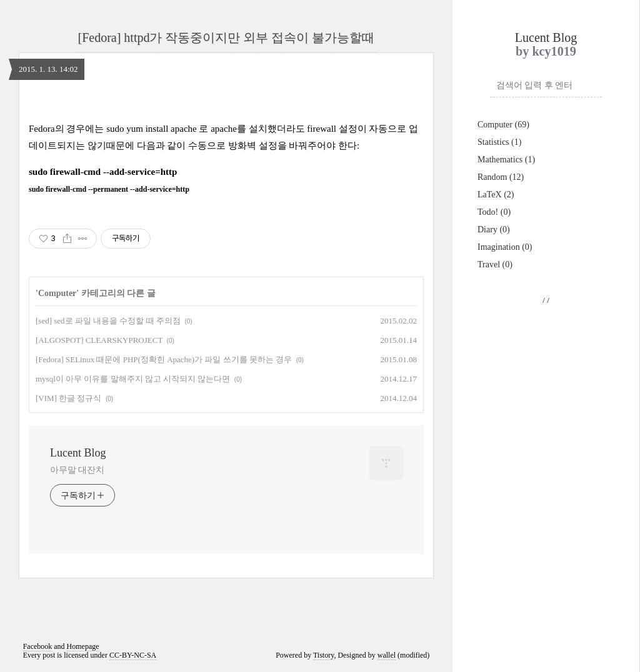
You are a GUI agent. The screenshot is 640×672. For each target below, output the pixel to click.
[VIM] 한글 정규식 (68, 398)
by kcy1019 (546, 51)
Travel (495, 264)
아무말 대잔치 (77, 470)
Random (501, 177)
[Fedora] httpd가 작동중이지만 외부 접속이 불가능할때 (227, 37)
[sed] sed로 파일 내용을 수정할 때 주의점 (108, 321)
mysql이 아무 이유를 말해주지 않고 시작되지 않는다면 (133, 379)
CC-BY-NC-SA (133, 655)
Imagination (505, 247)
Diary (494, 230)
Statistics (499, 142)
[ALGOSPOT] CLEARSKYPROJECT (99, 340)
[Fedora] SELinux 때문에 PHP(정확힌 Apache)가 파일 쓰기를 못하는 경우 (164, 359)
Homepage (83, 646)
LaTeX (496, 195)
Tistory (323, 655)
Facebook (38, 646)
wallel (387, 655)
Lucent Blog (546, 37)
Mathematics (506, 160)
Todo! (494, 212)
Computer (503, 125)
